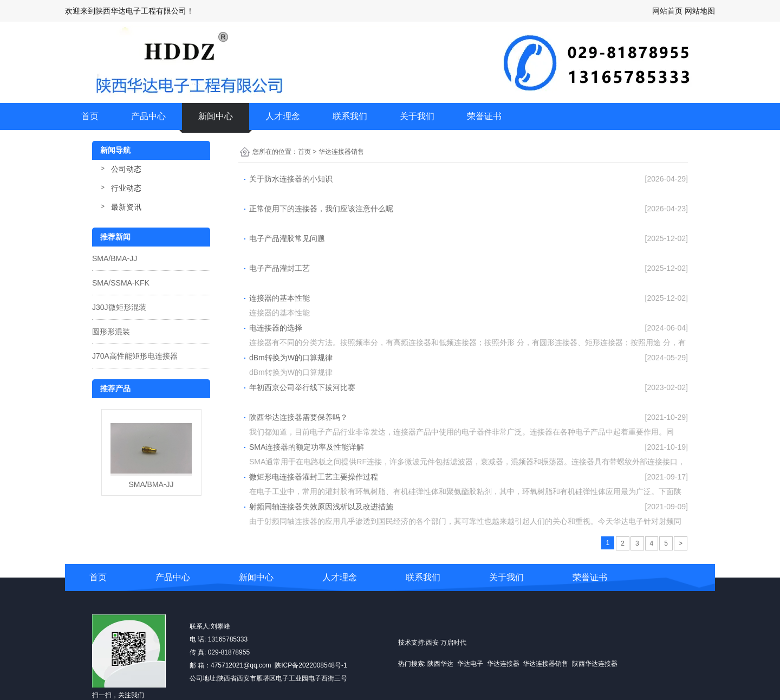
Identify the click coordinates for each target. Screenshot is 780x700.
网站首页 (667, 11)
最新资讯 (126, 207)
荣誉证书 (484, 116)
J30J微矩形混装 (119, 307)
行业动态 (126, 188)
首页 (90, 116)
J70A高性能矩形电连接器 (135, 356)
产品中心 (148, 116)
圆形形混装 (111, 332)
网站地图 (700, 11)
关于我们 (417, 116)
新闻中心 (216, 116)
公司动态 (126, 169)
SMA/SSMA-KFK (121, 283)
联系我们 (350, 116)
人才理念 (283, 116)
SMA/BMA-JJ (115, 258)
